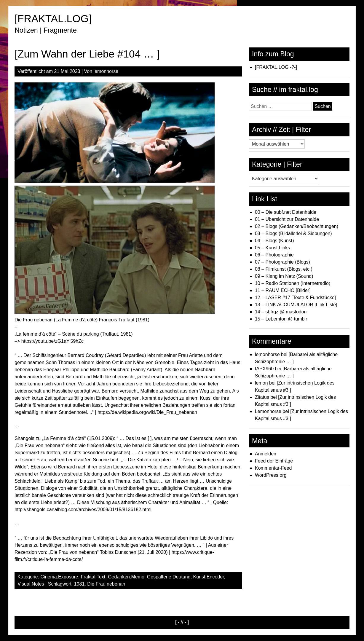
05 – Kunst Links (272, 248)
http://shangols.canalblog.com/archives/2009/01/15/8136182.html (83, 510)
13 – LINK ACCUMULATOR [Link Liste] (296, 305)
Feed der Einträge (274, 461)
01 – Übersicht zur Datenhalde (287, 219)
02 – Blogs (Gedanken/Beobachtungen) (297, 226)
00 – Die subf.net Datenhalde (286, 212)
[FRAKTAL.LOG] (53, 19)
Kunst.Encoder (208, 577)
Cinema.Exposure (59, 577)
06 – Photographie (274, 255)
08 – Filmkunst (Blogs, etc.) (284, 269)
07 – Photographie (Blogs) (282, 262)
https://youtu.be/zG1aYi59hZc (52, 341)
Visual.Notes (31, 584)
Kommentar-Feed (273, 468)
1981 (79, 584)
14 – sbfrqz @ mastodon (281, 312)
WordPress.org (271, 475)
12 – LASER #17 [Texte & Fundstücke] (295, 298)
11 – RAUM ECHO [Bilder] (283, 290)
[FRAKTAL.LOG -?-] (276, 67)
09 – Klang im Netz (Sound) (284, 276)
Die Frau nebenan (106, 584)
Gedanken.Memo (126, 577)
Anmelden (266, 454)
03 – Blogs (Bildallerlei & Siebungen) (293, 233)
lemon (261, 383)
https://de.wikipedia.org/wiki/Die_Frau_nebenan (147, 412)
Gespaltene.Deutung (169, 577)
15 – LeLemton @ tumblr (281, 319)
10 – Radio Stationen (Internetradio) (293, 283)
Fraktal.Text (93, 577)
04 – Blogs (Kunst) (274, 241)
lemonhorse (106, 71)
